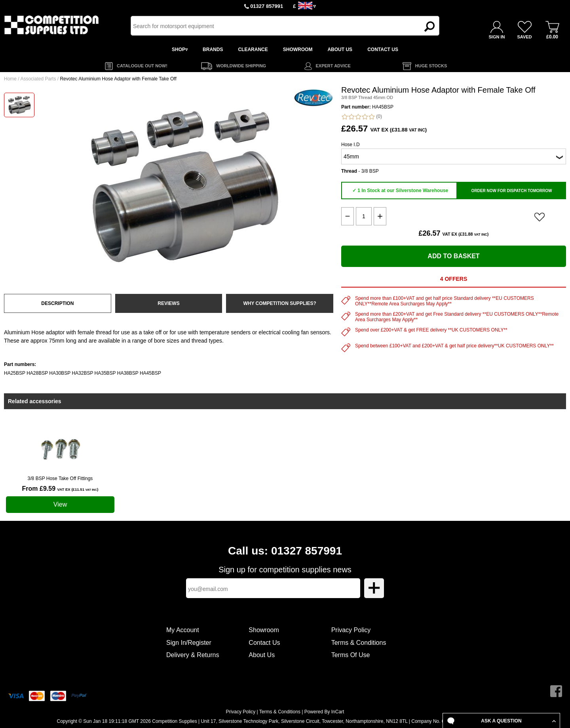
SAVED (524, 37)
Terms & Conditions (359, 643)
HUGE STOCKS (431, 66)
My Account (183, 630)
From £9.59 (60, 489)
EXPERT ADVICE (333, 66)
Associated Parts (38, 79)
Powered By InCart (324, 712)
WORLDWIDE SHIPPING (241, 66)
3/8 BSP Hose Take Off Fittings (60, 478)
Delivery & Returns (193, 655)
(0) (362, 117)
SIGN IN (497, 37)
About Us (262, 655)
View (60, 504)
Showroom (264, 630)
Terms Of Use (351, 655)
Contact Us (264, 643)
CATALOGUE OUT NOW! (142, 66)
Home (10, 79)
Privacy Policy (351, 630)
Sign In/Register (189, 643)
